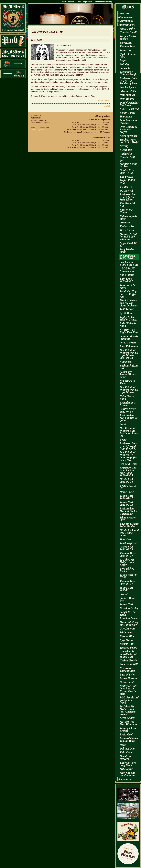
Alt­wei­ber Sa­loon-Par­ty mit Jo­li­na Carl (128, 654)
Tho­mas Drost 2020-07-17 (128, 555)
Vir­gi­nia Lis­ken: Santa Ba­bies (129, 525)
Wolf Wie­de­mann (127, 251)
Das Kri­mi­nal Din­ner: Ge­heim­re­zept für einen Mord (128, 456)
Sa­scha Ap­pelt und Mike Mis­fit (129, 141)
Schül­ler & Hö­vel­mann (129, 337)
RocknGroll (127, 734)
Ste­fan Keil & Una (128, 182)
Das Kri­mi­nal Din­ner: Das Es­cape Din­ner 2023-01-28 (129, 354)
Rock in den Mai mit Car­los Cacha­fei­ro (128, 511)
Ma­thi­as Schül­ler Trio (129, 165)
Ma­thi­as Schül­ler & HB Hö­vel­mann (129, 237)
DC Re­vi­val (126, 191)
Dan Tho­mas (127, 95)
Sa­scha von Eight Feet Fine (129, 263)
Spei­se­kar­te (125, 779)
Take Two (125, 539)
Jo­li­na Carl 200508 (126, 589)
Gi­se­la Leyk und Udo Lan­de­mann (129, 533)
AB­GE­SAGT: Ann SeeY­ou (128, 270)
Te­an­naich (126, 117)
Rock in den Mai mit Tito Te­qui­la (129, 418)
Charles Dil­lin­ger (128, 159)
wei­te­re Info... (104, 101)
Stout (123, 424)
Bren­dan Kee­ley (129, 608)
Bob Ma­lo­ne (127, 275)
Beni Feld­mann (129, 346)
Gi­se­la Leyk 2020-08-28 (127, 548)
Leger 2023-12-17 (129, 244)
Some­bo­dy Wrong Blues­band (128, 374)
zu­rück (107, 106)
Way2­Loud (126, 43)
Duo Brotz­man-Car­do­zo (129, 122)
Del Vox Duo (127, 749)
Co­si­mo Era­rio (128, 660)
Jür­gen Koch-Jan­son (128, 37)
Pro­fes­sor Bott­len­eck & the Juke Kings (129, 197)
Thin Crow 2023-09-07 (126, 280)
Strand (124, 594)
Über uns (124, 13)
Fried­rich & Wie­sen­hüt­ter (127, 669)
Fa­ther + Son (127, 226)
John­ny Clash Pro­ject (128, 729)
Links (79, 2)
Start (64, 2)
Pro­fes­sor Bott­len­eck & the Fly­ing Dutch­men (129, 690)
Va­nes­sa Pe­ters (128, 648)
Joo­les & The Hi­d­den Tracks (128, 318)
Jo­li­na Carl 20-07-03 (129, 576)
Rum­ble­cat (126, 362)
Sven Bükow (127, 99)
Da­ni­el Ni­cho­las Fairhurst (129, 104)
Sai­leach (125, 68)
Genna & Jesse (128, 464)
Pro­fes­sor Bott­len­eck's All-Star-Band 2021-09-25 (129, 472)
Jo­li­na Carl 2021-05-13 (126, 503)
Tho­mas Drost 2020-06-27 (128, 583)
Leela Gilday (127, 718)
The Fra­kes (126, 177)
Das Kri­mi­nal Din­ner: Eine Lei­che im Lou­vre (129, 432)
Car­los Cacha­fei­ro (128, 55)
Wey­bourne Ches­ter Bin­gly (128, 73)
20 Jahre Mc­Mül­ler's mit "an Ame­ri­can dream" (128, 710)
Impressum (88, 2)
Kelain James (128, 113)
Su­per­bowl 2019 (129, 664)
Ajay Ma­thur (127, 640)
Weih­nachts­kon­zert (129, 367)
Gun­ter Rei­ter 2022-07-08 (128, 410)
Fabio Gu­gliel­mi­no (128, 217)
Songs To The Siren (128, 613)
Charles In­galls (129, 32)
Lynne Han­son (128, 678)
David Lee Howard (126, 757)
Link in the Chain (126, 211)
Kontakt (71, 2)
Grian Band (127, 682)
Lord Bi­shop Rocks (127, 570)
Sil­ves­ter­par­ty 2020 (128, 519)
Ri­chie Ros (126, 150)
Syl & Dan (126, 313)
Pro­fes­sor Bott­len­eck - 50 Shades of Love (129, 81)
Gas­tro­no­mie (126, 21)
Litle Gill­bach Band (128, 325)
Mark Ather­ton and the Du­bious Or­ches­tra (129, 303)
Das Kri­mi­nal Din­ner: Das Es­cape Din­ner (129, 390)
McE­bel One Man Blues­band (129, 723)
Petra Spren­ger (129, 136)
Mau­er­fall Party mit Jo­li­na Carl (129, 623)
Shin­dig (124, 64)
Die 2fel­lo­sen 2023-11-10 (127, 257)
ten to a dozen (128, 342)
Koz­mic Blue (127, 636)
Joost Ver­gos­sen (129, 543)
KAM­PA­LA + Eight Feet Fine (129, 331)
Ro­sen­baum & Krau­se (128, 404)
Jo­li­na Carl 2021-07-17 (126, 497)
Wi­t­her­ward (127, 632)
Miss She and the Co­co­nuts (128, 774)
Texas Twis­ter (128, 230)
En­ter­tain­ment (127, 25)
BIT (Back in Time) (127, 382)
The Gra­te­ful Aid (127, 205)
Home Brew (127, 492)
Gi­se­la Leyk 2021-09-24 (127, 481)
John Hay (125, 50)
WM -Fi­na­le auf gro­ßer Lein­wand (129, 700)
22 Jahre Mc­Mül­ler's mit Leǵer (128, 562)
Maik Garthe (127, 29)
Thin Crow (126, 752)
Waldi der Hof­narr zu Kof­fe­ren (128, 294)
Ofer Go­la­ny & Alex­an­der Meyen (128, 129)
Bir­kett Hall (127, 644)
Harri (123, 745)
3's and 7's (126, 187)
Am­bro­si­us (126, 154)
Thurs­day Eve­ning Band (128, 764)
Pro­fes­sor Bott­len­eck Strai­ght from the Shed (129, 446)
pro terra (125, 222)
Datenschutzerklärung (103, 2)
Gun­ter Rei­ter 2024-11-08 (128, 171)
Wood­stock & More (127, 286)
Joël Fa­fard (127, 309)
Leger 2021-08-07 (129, 487)
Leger (123, 60)
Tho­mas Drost (128, 46)
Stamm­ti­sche (126, 17)
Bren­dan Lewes (129, 618)
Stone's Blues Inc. (128, 599)
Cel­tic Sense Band (127, 397)
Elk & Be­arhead (129, 109)
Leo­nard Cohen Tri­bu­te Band (129, 740)
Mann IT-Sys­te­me (38, 130)
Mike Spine (126, 769)
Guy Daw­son (127, 629)
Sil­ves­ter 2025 (128, 91)
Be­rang (124, 146)
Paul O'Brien (128, 675)
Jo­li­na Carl (126, 604)
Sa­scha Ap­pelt (128, 87)
